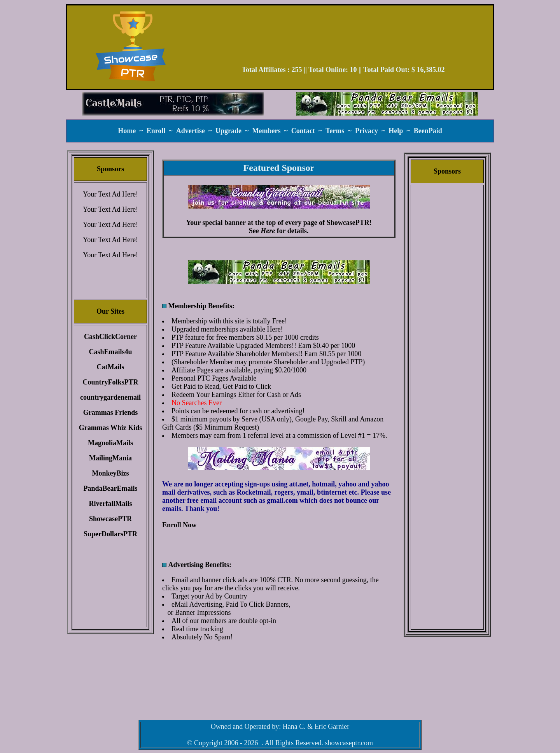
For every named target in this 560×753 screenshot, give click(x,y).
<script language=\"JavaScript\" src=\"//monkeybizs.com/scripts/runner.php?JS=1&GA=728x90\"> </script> (343, 38)
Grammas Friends (110, 412)
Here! (275, 329)
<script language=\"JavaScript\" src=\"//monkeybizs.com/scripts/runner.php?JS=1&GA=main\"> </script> (279, 272)
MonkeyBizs (110, 473)
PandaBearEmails (110, 488)
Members (266, 131)
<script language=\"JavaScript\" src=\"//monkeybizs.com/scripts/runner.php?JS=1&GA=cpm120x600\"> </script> (447, 309)
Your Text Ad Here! (110, 194)
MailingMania (110, 458)
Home (127, 131)
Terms (335, 131)
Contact (303, 131)
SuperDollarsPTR (110, 534)
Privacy (367, 131)
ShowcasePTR (110, 519)
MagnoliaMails (110, 443)
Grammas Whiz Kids (111, 428)
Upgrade (228, 131)
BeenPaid (428, 131)
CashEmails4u (110, 352)
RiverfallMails (111, 504)
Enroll (156, 131)
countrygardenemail (110, 397)
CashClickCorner (110, 337)
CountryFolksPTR (110, 382)
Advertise (191, 131)
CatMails (111, 367)
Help (396, 131)
